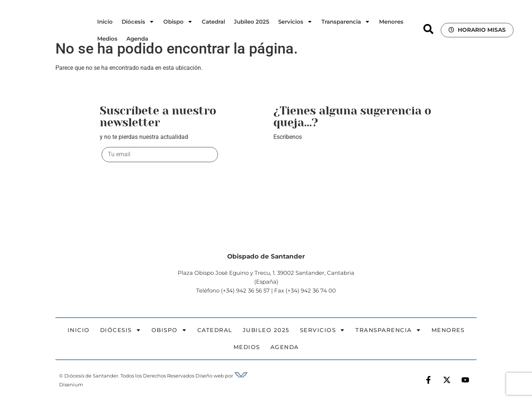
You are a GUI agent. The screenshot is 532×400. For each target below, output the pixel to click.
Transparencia (346, 22)
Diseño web (210, 376)
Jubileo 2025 (252, 22)
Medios (107, 39)
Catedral (213, 22)
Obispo (178, 22)
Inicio (105, 22)
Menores (391, 22)
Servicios (295, 22)
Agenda (137, 39)
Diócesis (138, 22)
